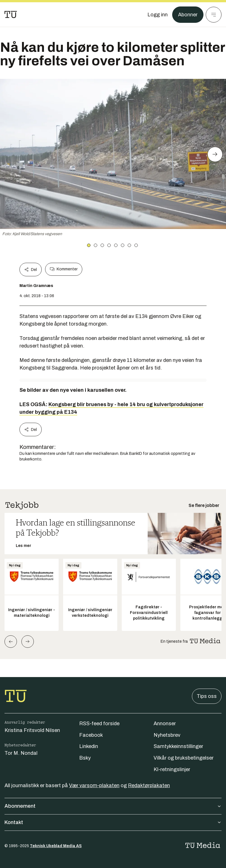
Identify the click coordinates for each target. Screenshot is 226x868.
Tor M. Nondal (21, 753)
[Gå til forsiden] (11, 15)
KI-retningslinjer (172, 769)
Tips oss (207, 696)
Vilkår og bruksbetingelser (184, 758)
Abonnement (113, 806)
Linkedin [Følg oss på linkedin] (89, 746)
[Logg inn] (158, 15)
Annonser (165, 724)
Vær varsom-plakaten (94, 785)
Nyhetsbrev (167, 735)
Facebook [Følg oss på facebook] (91, 735)
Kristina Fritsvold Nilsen (32, 730)
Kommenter (64, 269)
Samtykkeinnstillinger (178, 746)
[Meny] (214, 15)
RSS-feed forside (99, 724)
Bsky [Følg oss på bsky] (85, 758)
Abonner (188, 15)
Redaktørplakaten (149, 785)
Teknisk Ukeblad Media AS (56, 846)
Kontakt (113, 822)
